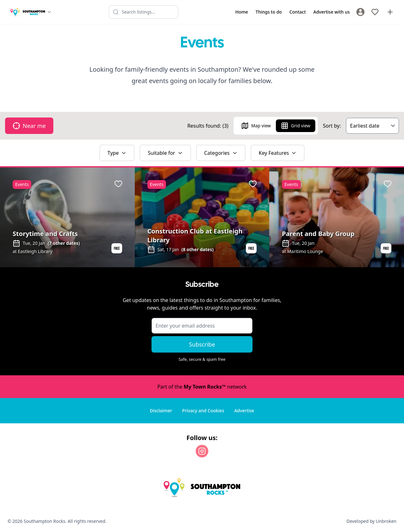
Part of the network (202, 387)
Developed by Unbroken (371, 521)
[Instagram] (202, 451)
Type (117, 153)
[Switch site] (31, 12)
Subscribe (202, 344)
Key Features (278, 153)
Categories (221, 153)
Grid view (296, 126)
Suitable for (165, 153)
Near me (29, 126)
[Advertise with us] (390, 12)
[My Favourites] (375, 12)
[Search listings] (144, 12)
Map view (256, 126)
